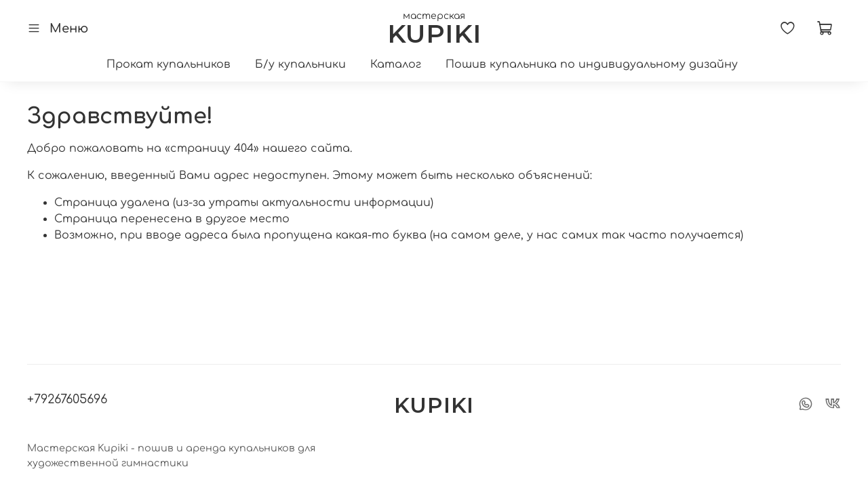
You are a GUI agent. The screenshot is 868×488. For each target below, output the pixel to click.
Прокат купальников (169, 64)
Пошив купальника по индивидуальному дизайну (592, 64)
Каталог (396, 64)
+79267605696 (67, 399)
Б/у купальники (300, 64)
